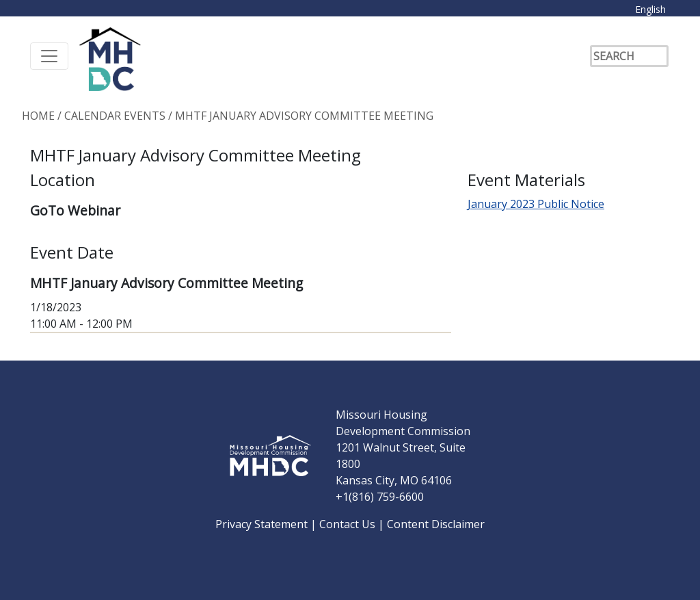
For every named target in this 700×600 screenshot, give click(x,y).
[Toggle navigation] (49, 56)
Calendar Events (115, 116)
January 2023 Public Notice (536, 204)
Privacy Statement (263, 524)
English (650, 9)
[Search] (629, 56)
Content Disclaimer (436, 524)
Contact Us (349, 524)
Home (38, 116)
